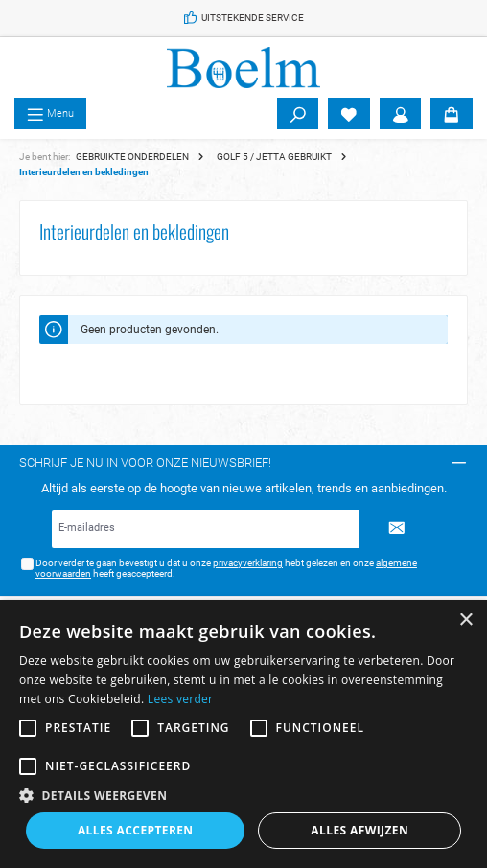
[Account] (401, 114)
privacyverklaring (248, 563)
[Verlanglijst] (349, 114)
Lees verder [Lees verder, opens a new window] (181, 699)
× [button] (465, 620)
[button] (243, 795)
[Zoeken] (298, 114)
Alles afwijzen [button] (359, 830)
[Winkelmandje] (452, 114)
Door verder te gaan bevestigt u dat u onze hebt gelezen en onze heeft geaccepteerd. (226, 569)
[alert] (243, 734)
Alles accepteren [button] (136, 830)
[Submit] (397, 529)
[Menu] (50, 114)
